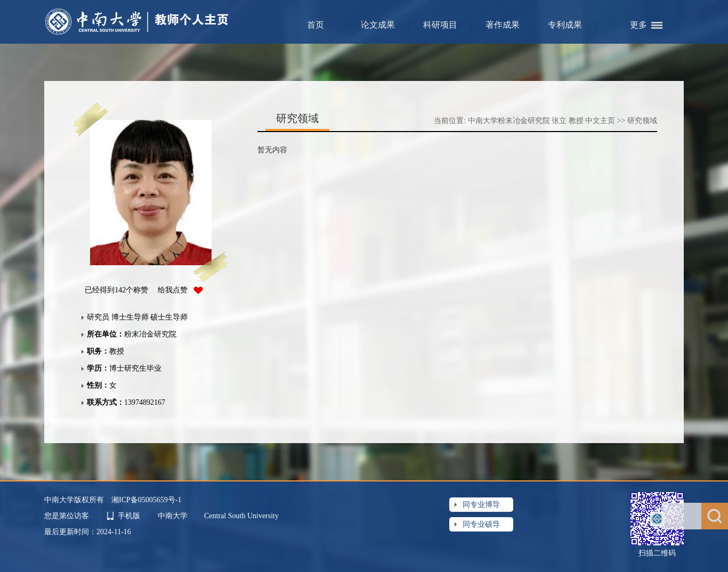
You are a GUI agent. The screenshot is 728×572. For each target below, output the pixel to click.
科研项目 (440, 25)
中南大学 (174, 516)
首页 (316, 25)
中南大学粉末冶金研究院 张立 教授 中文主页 (542, 121)
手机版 (129, 516)
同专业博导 (481, 505)
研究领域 (642, 121)
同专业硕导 (481, 524)
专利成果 (565, 25)
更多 (638, 25)
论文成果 (378, 25)
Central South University (241, 516)
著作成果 (503, 25)
